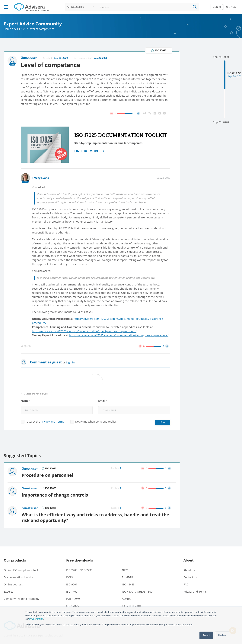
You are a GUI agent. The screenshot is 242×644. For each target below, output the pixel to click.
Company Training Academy (21, 599)
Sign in (70, 362)
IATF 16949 (73, 599)
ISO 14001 (73, 592)
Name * (26, 401)
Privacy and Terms (52, 422)
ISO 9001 (72, 584)
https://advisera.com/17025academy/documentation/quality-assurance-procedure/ (84, 331)
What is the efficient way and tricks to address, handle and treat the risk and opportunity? (95, 517)
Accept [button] (206, 635)
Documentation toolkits (18, 577)
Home (7, 29)
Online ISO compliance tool (21, 570)
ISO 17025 (20, 29)
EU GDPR (127, 577)
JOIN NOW (231, 7)
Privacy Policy (36, 619)
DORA (70, 577)
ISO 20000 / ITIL (132, 606)
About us (189, 570)
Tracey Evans (40, 178)
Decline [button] (222, 635)
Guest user (30, 469)
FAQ (186, 584)
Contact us (190, 577)
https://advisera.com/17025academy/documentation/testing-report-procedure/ (119, 335)
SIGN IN (217, 7)
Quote (26, 346)
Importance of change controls (55, 495)
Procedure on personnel (47, 475)
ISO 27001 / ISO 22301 (80, 570)
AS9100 (127, 599)
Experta (9, 592)
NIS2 (125, 570)
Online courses (13, 584)
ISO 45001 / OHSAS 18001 (138, 592)
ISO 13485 (128, 584)
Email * (103, 401)
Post (163, 422)
